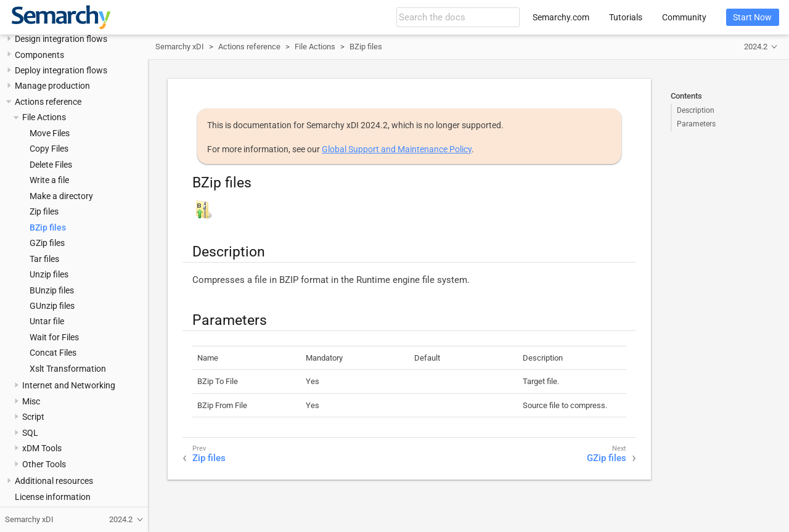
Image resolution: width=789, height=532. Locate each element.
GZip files (47, 243)
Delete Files (51, 165)
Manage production (52, 86)
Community (684, 17)
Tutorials (626, 17)
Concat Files (53, 353)
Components (39, 55)
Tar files (44, 259)
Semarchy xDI (180, 47)
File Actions (44, 117)
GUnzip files (52, 306)
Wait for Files (54, 337)
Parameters (696, 124)
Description (696, 110)
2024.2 (756, 47)
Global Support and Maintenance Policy (397, 149)
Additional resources (54, 481)
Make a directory (61, 196)
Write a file (49, 180)
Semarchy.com (561, 17)
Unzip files (49, 274)
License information (53, 497)
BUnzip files (52, 290)
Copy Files (49, 149)
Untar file (47, 321)
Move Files (50, 133)
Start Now (752, 17)
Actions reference (48, 102)
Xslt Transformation (68, 369)
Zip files (44, 211)
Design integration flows (61, 39)
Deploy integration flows (61, 70)
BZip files (48, 227)
